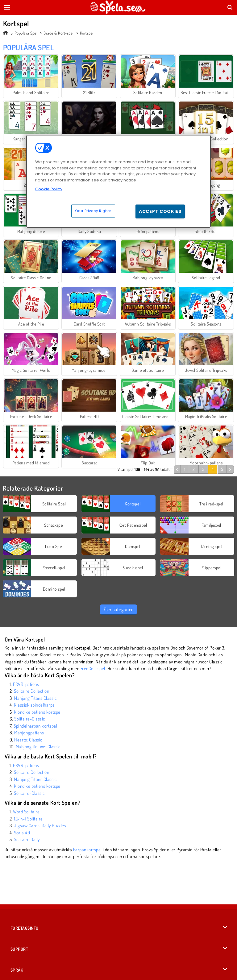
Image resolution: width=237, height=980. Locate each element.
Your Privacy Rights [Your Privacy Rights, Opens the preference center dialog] (93, 211)
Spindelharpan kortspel (35, 726)
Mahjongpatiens (29, 733)
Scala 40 (22, 833)
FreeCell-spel (93, 669)
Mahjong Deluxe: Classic (38, 747)
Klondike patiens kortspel (38, 712)
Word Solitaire (26, 812)
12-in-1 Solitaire (28, 819)
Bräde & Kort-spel (58, 33)
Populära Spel (26, 33)
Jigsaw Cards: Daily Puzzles (40, 826)
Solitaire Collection (31, 691)
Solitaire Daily (27, 839)
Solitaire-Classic (29, 719)
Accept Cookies (160, 211)
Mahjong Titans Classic (35, 698)
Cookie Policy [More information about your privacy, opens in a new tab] (49, 189)
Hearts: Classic (28, 740)
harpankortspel (87, 850)
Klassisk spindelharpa (34, 705)
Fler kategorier (118, 609)
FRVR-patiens (26, 684)
